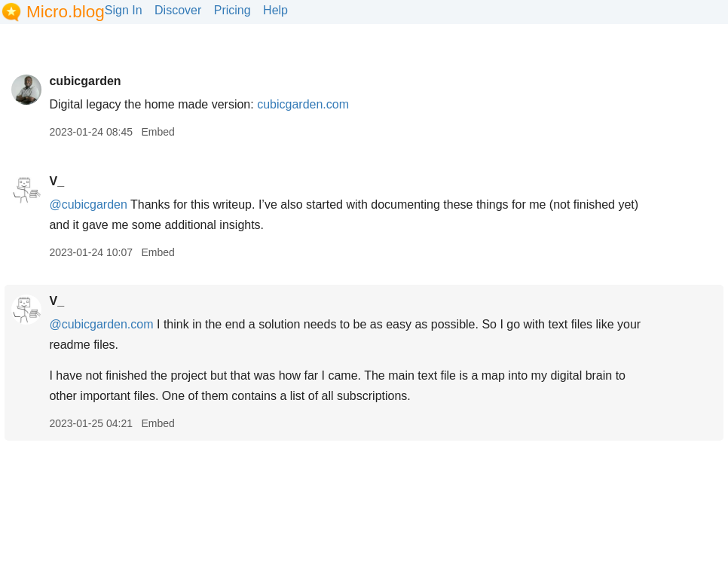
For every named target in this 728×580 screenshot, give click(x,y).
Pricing (232, 10)
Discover (178, 10)
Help (275, 10)
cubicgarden (85, 81)
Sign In (124, 10)
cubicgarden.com (303, 104)
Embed (158, 132)
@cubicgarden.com (101, 324)
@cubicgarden (88, 205)
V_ (57, 181)
